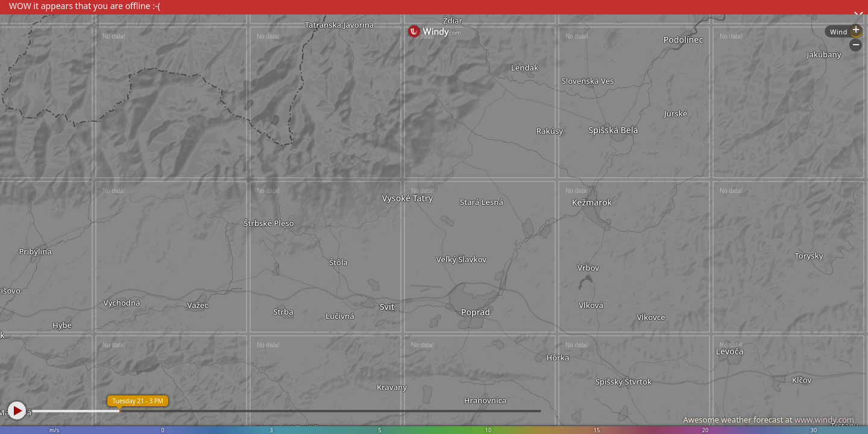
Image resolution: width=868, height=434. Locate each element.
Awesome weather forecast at (769, 420)
